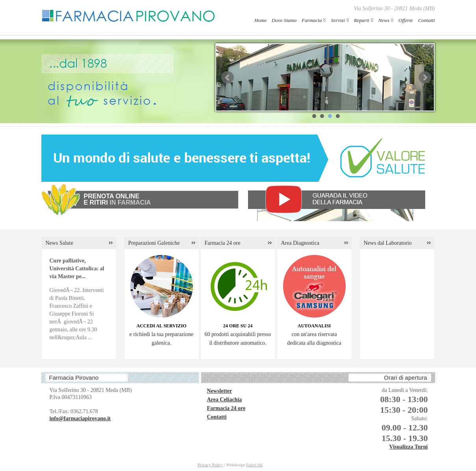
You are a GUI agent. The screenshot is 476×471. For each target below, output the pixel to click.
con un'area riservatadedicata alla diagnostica (314, 334)
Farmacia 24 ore (223, 243)
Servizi (338, 20)
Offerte (406, 20)
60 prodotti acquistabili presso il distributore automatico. (238, 334)
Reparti (362, 20)
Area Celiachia (225, 400)
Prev (228, 78)
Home (260, 20)
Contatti (427, 20)
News (384, 20)
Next (425, 78)
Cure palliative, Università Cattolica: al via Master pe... (77, 269)
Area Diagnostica (300, 243)
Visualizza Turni (409, 447)
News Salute (59, 243)
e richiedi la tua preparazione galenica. (161, 334)
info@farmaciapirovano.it (80, 418)
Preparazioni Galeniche (154, 243)
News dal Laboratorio (388, 243)
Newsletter (220, 391)
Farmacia (312, 20)
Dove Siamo (284, 20)
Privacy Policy (210, 465)
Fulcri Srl (254, 465)
